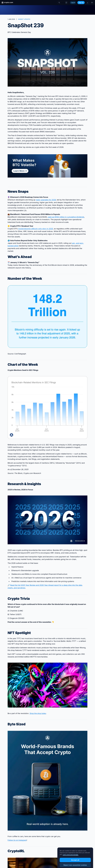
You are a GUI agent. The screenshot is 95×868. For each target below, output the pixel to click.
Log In (73, 3)
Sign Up (81, 3)
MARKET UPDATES (24, 19)
